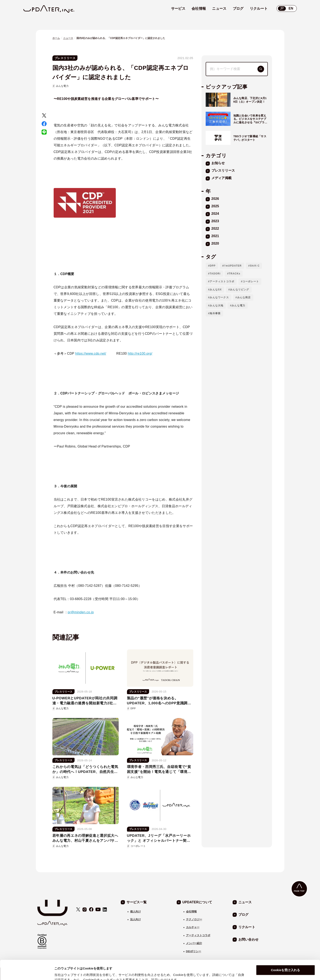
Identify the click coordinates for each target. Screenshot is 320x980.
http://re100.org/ (140, 354)
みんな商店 (244, 297)
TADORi (215, 274)
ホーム (56, 38)
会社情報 (191, 911)
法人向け (135, 919)
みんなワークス (219, 297)
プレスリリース (65, 58)
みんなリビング (239, 290)
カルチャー (193, 927)
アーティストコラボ (222, 281)
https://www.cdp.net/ (91, 354)
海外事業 (215, 313)
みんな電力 (62, 86)
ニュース (68, 38)
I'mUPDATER (233, 266)
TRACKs (235, 274)
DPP (213, 266)
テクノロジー (194, 919)
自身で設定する (65, 972)
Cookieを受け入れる (285, 951)
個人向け (135, 911)
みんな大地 (216, 306)
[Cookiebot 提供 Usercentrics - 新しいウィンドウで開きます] (27, 972)
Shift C (255, 266)
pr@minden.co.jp (81, 612)
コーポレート (251, 281)
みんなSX (216, 290)
